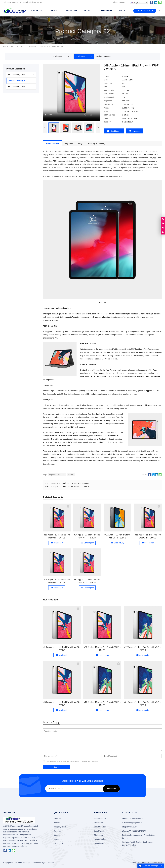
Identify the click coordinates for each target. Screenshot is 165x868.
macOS (71, 473)
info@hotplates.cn (36, 2)
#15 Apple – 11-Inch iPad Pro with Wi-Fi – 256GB (70, 485)
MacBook (62, 473)
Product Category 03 (104, 56)
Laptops (52, 473)
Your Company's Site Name (28, 862)
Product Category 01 (61, 56)
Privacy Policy (59, 842)
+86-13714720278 (14, 2)
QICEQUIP (133, 826)
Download (57, 830)
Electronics (98, 821)
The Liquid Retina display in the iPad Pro (59, 313)
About (115, 2)
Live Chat (135, 131)
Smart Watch (99, 830)
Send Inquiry (114, 131)
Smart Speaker (100, 826)
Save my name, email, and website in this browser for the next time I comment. (72, 760)
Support (57, 834)
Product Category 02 (84, 56)
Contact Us (58, 838)
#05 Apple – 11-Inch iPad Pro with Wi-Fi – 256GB (70, 482)
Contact (122, 2)
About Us (57, 817)
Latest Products (100, 817)
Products (57, 821)
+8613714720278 (139, 830)
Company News (60, 826)
